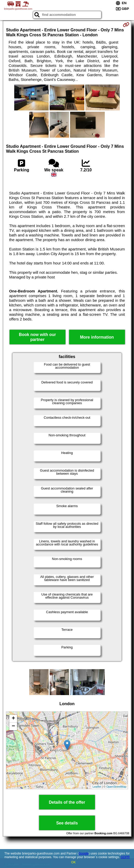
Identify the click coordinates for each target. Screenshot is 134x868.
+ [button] (13, 719)
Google (84, 853)
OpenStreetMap (116, 787)
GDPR (125, 857)
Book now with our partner (37, 337)
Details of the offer (67, 802)
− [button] (13, 726)
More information (97, 337)
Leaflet (97, 787)
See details (67, 823)
